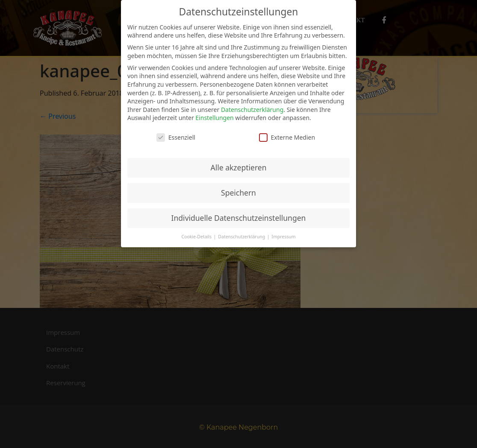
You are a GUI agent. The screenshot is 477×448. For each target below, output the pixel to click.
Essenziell (176, 137)
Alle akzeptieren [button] (239, 167)
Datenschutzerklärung (252, 110)
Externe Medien (287, 137)
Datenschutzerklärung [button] (242, 237)
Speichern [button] (238, 193)
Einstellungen (214, 118)
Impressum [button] (283, 237)
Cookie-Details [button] (197, 237)
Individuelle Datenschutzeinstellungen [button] (239, 218)
